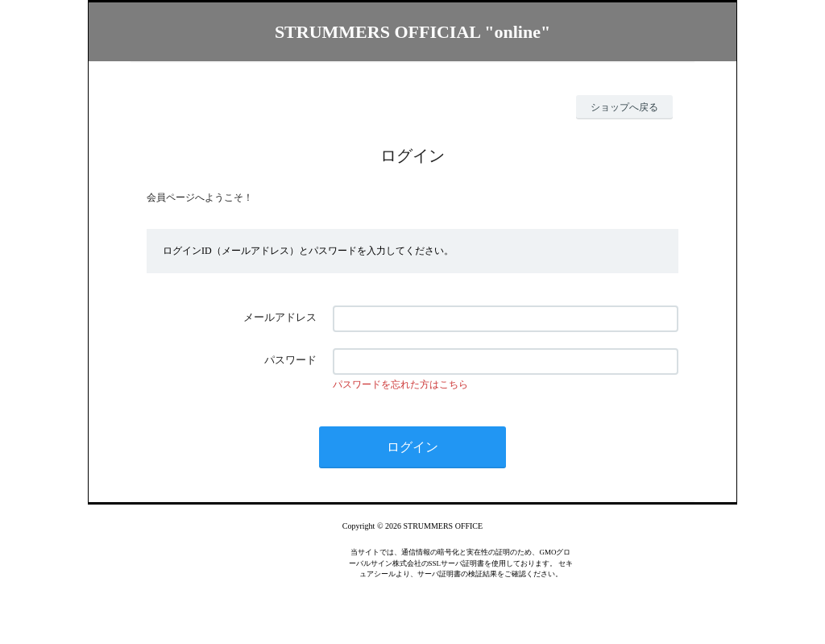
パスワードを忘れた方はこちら (400, 384)
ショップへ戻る (624, 107)
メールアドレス (280, 317)
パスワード (290, 360)
